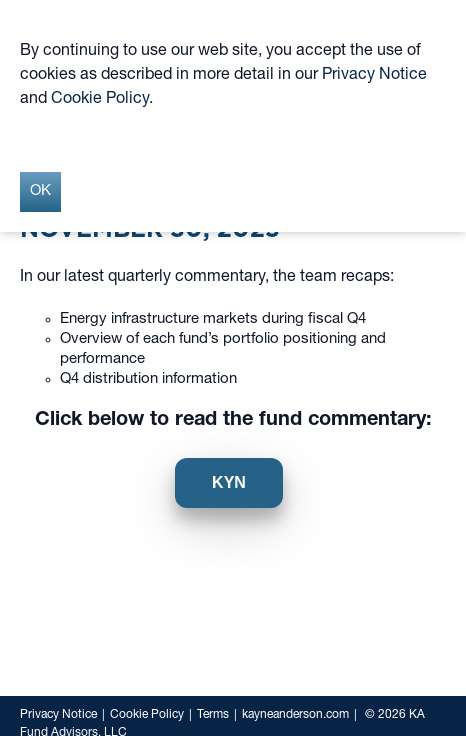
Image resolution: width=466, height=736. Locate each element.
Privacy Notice (58, 715)
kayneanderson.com (295, 715)
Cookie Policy (147, 715)
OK (40, 191)
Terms (213, 715)
